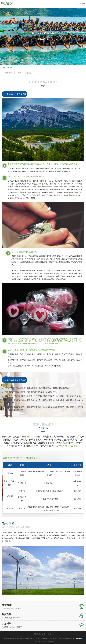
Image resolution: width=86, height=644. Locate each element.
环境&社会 (7, 68)
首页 (20, 73)
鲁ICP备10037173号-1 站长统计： (66, 638)
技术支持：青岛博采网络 (45, 641)
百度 (44, 634)
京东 (50, 634)
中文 (80, 4)
